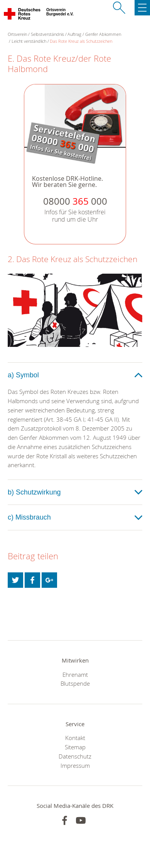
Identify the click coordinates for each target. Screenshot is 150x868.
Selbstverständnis (47, 34)
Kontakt (75, 738)
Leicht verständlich (29, 41)
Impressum (75, 765)
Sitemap (75, 747)
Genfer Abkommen (103, 34)
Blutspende (75, 683)
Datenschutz (75, 756)
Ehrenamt (75, 675)
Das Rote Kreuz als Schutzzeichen (81, 41)
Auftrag (74, 34)
